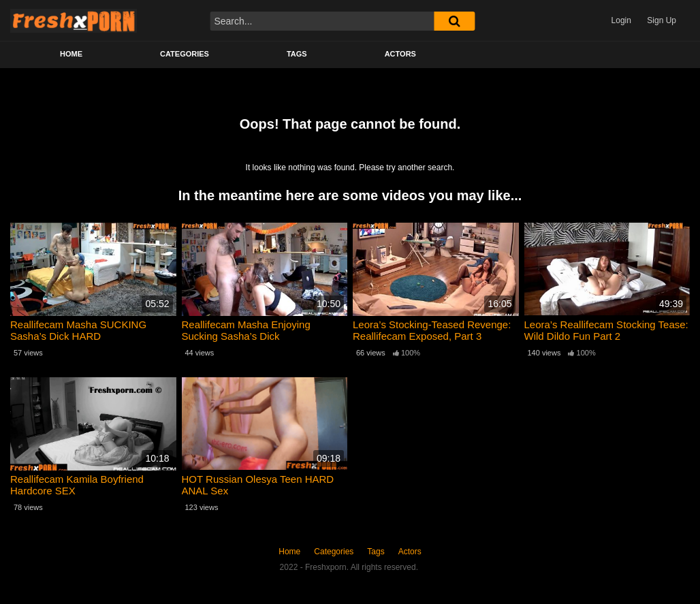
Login (621, 20)
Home (71, 54)
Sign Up (662, 20)
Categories (185, 54)
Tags (297, 54)
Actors (400, 54)
